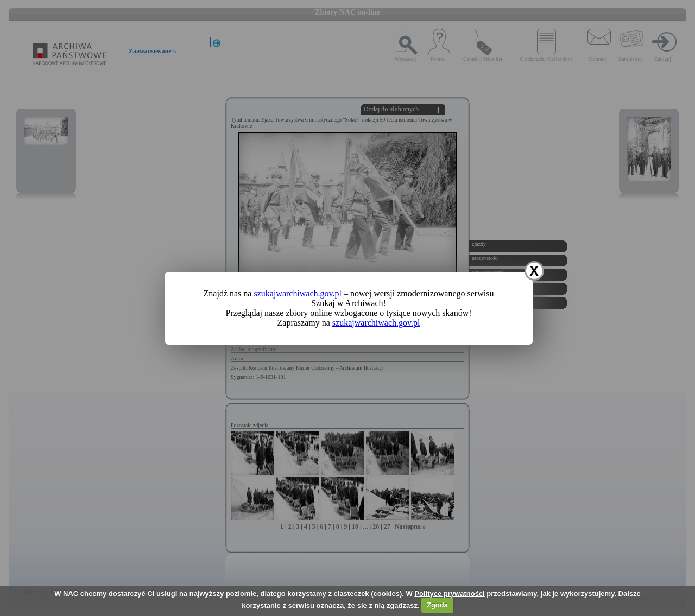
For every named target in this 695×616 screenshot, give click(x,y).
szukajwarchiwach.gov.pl (298, 293)
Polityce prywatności (449, 593)
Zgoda (437, 605)
